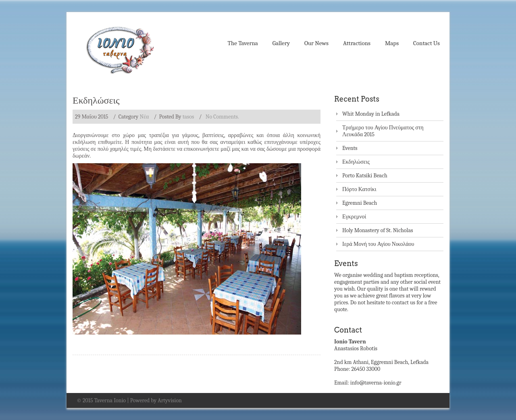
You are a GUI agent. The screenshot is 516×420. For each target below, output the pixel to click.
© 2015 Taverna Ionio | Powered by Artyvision (129, 400)
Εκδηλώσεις (96, 100)
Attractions (357, 43)
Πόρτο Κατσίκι (359, 189)
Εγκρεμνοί (354, 217)
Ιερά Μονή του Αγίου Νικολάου (378, 244)
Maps (392, 43)
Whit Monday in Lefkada (371, 114)
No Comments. (222, 117)
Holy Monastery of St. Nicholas (378, 230)
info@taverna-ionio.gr (376, 383)
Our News (316, 43)
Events (350, 148)
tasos (188, 117)
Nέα (144, 117)
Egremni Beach (360, 203)
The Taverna (243, 43)
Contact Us (427, 43)
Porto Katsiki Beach (365, 176)
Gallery (281, 43)
